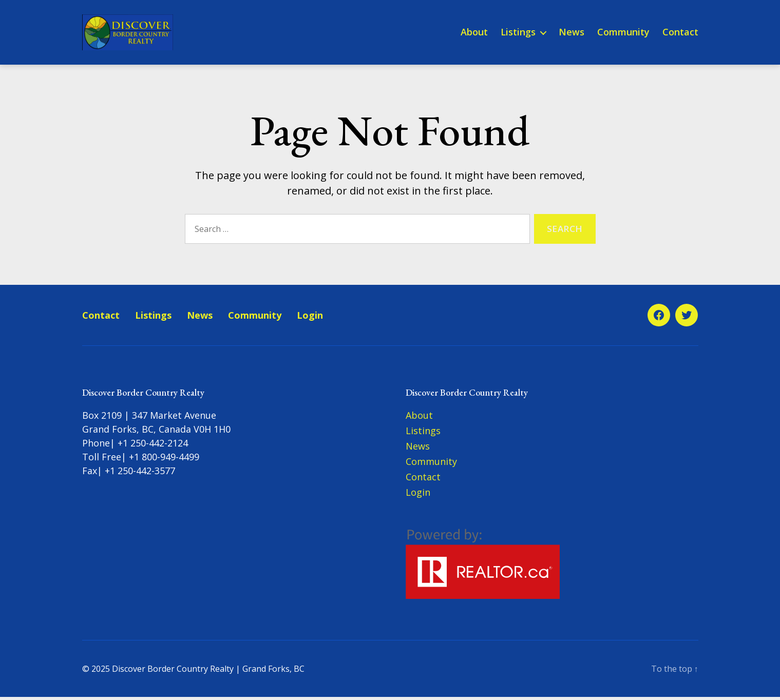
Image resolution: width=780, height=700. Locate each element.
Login (310, 318)
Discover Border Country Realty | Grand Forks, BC (208, 672)
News (572, 34)
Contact (680, 34)
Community (623, 34)
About (474, 34)
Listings (518, 34)
